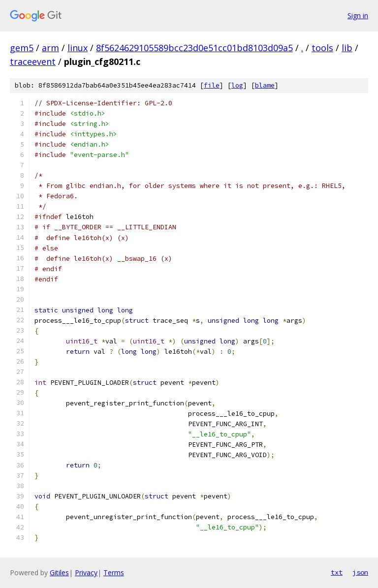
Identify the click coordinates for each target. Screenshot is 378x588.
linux (78, 48)
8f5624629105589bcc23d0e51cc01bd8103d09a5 (194, 48)
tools (322, 48)
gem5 (22, 48)
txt (337, 572)
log (237, 85)
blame (265, 85)
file (212, 85)
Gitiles (59, 573)
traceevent (33, 62)
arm (50, 48)
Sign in (358, 15)
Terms (114, 573)
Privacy (86, 573)
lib (347, 48)
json (360, 572)
